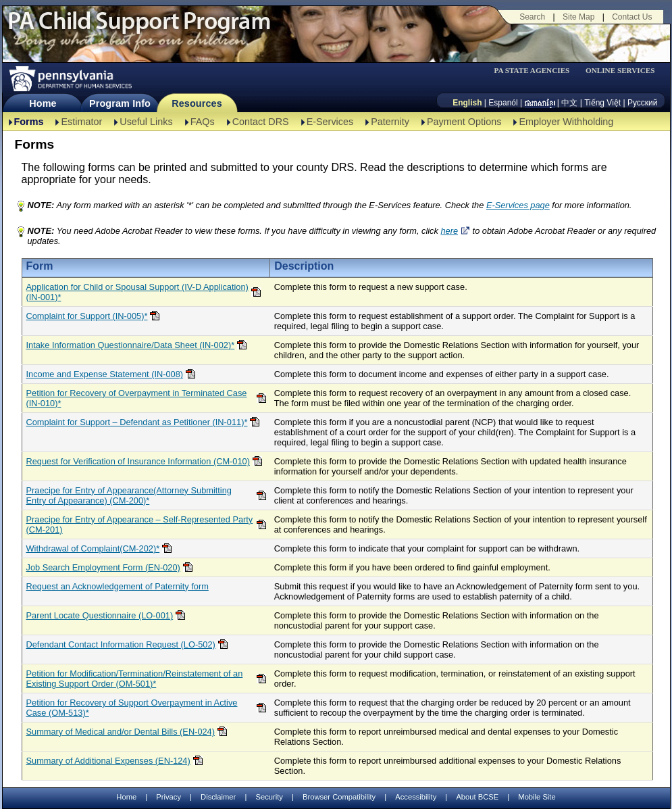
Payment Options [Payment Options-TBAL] (464, 122)
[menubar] (536, 71)
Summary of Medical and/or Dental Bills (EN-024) (121, 732)
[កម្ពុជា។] (540, 103)
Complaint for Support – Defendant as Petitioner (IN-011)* (137, 422)
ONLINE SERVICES (620, 71)
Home (43, 103)
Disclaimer (218, 797)
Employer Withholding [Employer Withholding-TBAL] (566, 122)
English (467, 103)
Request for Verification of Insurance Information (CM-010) (138, 461)
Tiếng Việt (602, 103)
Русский (643, 103)
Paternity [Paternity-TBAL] (390, 122)
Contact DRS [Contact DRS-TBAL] (261, 122)
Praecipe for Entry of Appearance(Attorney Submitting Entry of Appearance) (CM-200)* (129, 495)
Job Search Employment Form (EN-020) (103, 567)
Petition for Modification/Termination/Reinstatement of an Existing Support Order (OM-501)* (135, 679)
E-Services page (518, 205)
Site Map (578, 17)
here (449, 231)
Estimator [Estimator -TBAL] (81, 122)
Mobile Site (537, 797)
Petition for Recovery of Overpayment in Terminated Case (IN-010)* (137, 398)
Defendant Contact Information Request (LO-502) (121, 644)
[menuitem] (536, 71)
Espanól (503, 103)
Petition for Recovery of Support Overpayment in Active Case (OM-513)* (132, 708)
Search (532, 17)
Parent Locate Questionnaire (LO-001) (100, 615)
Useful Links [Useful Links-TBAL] (146, 122)
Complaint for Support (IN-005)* (87, 316)
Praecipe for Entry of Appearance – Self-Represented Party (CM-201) (140, 524)
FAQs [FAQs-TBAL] (203, 122)
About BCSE (477, 797)
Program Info (120, 103)
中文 (569, 103)
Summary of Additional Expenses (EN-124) (108, 761)
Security (269, 797)
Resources (197, 103)
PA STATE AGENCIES (532, 71)
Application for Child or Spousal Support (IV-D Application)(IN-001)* (137, 292)
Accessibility (416, 797)
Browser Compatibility (339, 797)
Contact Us (632, 17)
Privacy (169, 797)
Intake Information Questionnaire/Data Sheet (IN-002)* (131, 345)
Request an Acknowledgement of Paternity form (118, 586)
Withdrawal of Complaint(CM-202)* (93, 548)
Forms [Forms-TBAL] (29, 122)
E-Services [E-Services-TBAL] (330, 122)
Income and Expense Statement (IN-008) (105, 374)
